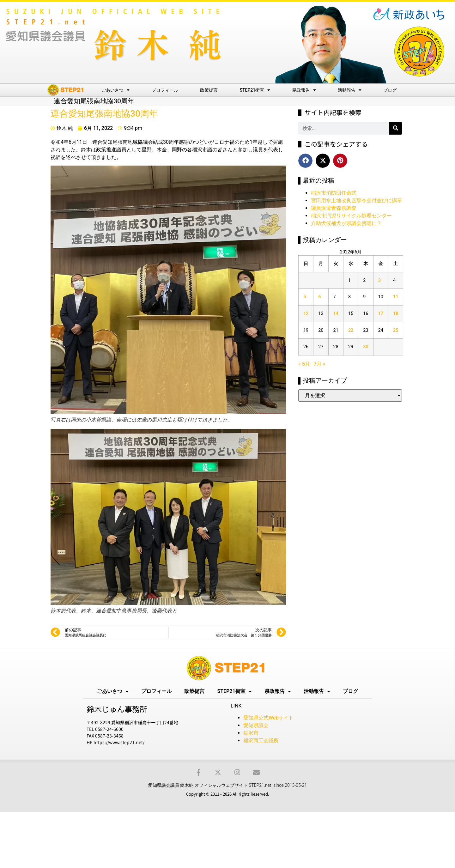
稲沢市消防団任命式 (334, 193)
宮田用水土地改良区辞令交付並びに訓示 (356, 200)
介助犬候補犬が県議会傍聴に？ (346, 223)
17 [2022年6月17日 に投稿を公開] (381, 314)
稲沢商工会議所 (261, 741)
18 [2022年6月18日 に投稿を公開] (396, 314)
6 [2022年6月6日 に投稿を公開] (319, 297)
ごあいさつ (115, 90)
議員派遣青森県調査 (334, 208)
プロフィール (165, 90)
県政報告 (304, 90)
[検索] (396, 128)
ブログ (390, 90)
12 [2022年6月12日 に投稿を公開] (306, 314)
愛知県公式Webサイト (268, 718)
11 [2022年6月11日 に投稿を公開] (396, 297)
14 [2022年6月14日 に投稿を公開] (336, 314)
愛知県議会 (256, 725)
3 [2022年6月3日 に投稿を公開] (379, 280)
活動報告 (350, 90)
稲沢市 (251, 733)
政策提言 (209, 90)
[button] (305, 161)
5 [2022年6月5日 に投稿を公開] (305, 297)
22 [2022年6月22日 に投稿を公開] (351, 330)
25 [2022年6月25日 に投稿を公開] (396, 330)
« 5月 (304, 364)
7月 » (320, 364)
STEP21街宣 (255, 90)
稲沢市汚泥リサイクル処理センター (351, 216)
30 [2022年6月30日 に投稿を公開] (366, 347)
